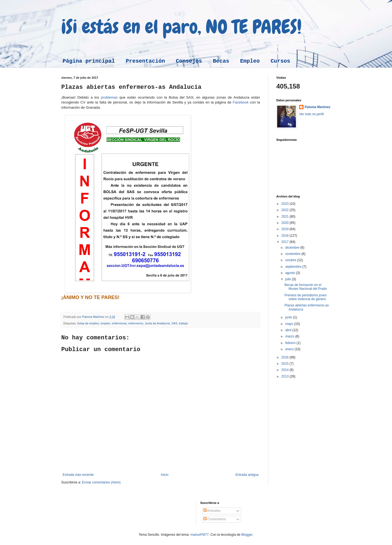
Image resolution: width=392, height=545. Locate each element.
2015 (286, 364)
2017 (286, 242)
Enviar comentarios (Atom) (101, 482)
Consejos (189, 61)
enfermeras (119, 323)
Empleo (250, 61)
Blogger (247, 535)
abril (289, 330)
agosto (291, 273)
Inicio (165, 475)
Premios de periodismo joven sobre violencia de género (306, 297)
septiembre (294, 267)
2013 (286, 376)
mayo (290, 324)
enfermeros (136, 323)
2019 (286, 229)
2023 (286, 204)
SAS (174, 323)
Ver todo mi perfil (311, 114)
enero (290, 349)
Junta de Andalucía (157, 323)
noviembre (293, 254)
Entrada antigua (247, 475)
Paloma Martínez (318, 107)
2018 (286, 236)
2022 (286, 210)
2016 (286, 357)
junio (289, 317)
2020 (286, 223)
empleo (105, 323)
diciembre (293, 248)
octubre (291, 260)
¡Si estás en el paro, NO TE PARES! (181, 27)
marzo (290, 336)
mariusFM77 (200, 535)
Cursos (280, 61)
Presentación (145, 61)
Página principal (89, 61)
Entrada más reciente (78, 475)
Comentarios (215, 519)
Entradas (212, 511)
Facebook (241, 102)
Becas (221, 61)
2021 (286, 217)
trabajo (183, 323)
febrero (291, 343)
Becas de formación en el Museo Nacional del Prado (306, 287)
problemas (109, 97)
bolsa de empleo (88, 323)
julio (289, 279)
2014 (286, 370)
